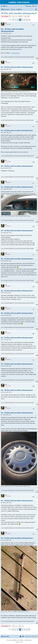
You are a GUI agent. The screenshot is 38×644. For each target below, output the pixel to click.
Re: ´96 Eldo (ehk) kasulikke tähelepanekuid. (12, 30)
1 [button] (16, 20)
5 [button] (25, 20)
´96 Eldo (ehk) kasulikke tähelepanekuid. (19, 13)
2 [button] (18, 20)
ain (6, 23)
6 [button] (27, 20)
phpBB (14, 640)
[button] (13, 20)
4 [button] (22, 20)
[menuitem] (5, 6)
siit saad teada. (15, 53)
